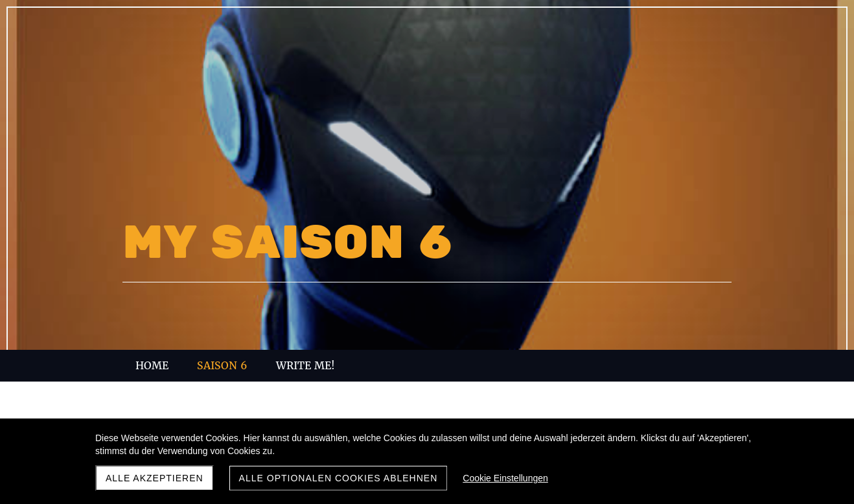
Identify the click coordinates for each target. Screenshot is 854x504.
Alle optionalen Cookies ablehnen (339, 478)
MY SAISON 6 (288, 243)
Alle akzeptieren (155, 478)
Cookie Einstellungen (505, 478)
